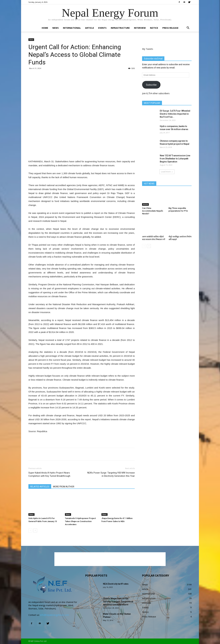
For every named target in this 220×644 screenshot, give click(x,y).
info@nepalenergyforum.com (55, 615)
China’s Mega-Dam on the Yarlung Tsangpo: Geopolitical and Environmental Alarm (118, 602)
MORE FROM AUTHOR (64, 487)
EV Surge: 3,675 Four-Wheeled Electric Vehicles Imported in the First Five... (175, 114)
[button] (188, 28)
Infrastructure (120, 28)
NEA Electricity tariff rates (116, 584)
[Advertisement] (82, 152)
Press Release (170, 28)
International (72, 28)
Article (90, 28)
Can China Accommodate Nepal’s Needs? (153, 211)
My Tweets (148, 49)
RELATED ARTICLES (40, 487)
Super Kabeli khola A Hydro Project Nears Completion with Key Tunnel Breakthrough (49, 474)
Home (45, 28)
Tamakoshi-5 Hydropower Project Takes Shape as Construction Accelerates (80, 521)
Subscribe (151, 85)
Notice (154, 28)
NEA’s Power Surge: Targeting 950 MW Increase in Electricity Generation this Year (111, 474)
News (56, 28)
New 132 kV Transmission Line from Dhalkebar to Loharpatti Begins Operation (175, 159)
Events (102, 28)
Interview (140, 28)
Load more (167, 172)
